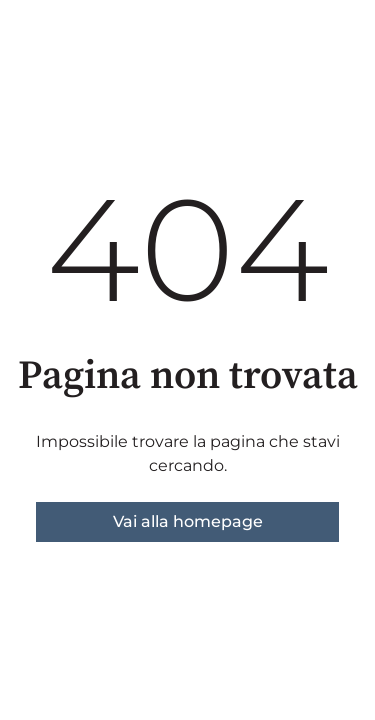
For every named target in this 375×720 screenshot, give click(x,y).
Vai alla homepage (188, 521)
